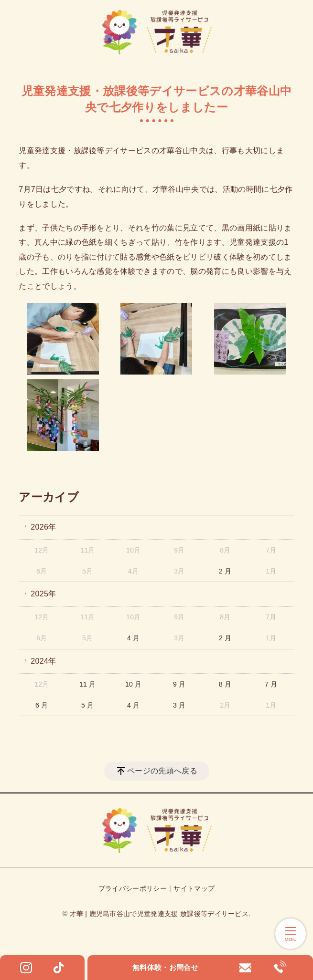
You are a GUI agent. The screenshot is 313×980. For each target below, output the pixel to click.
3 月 (179, 705)
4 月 (134, 638)
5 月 (88, 705)
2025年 (43, 594)
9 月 (179, 684)
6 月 (42, 705)
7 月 (271, 684)
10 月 (134, 684)
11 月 (88, 684)
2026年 (43, 527)
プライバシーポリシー (133, 888)
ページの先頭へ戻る (162, 771)
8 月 (225, 684)
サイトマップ (194, 888)
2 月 (225, 571)
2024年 (43, 661)
